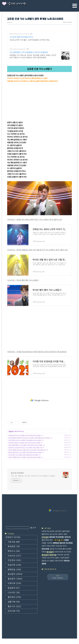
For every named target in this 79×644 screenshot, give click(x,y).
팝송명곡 (14, 588)
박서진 (52, 558)
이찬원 (44, 531)
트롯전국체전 (59, 561)
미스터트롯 (58, 549)
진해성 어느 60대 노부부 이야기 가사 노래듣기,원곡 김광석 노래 (25, 447)
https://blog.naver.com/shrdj (19, 34)
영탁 (51, 540)
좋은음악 (15, 579)
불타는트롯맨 (67, 549)
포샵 (48, 531)
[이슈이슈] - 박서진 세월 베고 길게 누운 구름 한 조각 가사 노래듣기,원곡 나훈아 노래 (37, 250)
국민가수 (67, 561)
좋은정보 (14, 597)
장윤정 (44, 561)
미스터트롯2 (60, 537)
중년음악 (15, 574)
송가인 (55, 534)
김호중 (52, 549)
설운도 (57, 558)
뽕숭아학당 (45, 540)
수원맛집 (50, 543)
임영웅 (67, 540)
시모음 (44, 558)
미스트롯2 (69, 543)
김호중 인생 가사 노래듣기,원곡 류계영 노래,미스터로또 (35, 19)
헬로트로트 (45, 534)
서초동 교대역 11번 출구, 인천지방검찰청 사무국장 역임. (30, 40)
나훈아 (65, 534)
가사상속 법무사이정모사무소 (21, 37)
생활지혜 (14, 602)
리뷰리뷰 (14, 583)
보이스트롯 (45, 549)
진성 (48, 558)
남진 (51, 534)
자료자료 (14, 542)
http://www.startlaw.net (17, 49)
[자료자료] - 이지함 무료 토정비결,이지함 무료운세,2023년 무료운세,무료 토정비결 (37, 352)
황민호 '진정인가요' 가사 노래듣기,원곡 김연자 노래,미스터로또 (25, 452)
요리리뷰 (14, 611)
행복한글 (14, 570)
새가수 (65, 546)
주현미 (44, 552)
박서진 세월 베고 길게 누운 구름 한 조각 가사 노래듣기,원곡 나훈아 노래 (27, 450)
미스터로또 (67, 552)
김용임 (52, 561)
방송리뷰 (14, 565)
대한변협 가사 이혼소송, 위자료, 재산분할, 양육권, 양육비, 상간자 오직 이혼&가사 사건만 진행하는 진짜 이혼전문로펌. (33, 56)
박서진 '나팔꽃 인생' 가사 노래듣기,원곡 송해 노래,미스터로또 (25, 457)
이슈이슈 (10, 23)
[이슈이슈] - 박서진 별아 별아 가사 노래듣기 (23, 280)
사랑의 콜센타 (65, 558)
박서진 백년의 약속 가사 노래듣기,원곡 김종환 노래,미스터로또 (25, 440)
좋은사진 (14, 606)
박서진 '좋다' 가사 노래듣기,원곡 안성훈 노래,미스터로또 (23, 455)
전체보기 (13, 537)
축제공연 (14, 546)
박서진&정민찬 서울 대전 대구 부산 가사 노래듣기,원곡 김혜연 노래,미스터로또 (29, 438)
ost (48, 561)
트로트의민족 (59, 552)
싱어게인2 (58, 531)
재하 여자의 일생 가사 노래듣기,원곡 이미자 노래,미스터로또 (24, 443)
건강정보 (14, 560)
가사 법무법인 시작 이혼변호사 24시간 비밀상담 (29, 52)
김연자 (44, 546)
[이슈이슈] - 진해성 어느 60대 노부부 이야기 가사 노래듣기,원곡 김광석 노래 (34, 220)
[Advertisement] (39, 400)
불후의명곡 (66, 531)
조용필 (44, 543)
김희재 (60, 534)
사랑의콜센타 (58, 540)
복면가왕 (53, 555)
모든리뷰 (59, 546)
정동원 (44, 564)
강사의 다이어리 (17, 4)
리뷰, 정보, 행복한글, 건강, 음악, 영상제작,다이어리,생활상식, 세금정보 (33, 476)
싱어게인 (66, 555)
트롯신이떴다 (51, 546)
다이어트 (14, 593)
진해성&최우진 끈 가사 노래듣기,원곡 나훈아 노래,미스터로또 (25, 435)
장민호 (52, 531)
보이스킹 (68, 537)
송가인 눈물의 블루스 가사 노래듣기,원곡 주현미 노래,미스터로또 (25, 445)
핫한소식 (14, 551)
